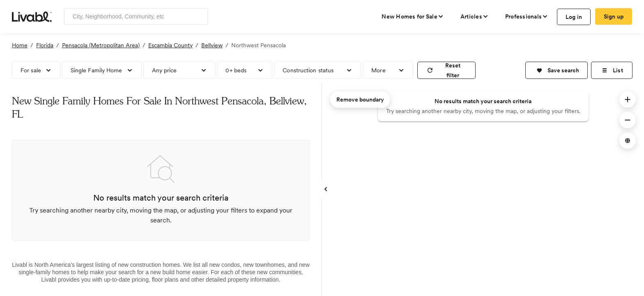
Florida (45, 45)
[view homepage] (32, 16)
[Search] (199, 16)
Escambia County (170, 45)
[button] (557, 70)
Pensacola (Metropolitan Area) (101, 45)
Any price (164, 70)
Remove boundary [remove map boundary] (360, 99)
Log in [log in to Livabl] (574, 17)
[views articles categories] (475, 16)
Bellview (212, 45)
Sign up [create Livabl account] (614, 16)
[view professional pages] (527, 16)
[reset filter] (446, 70)
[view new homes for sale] (413, 16)
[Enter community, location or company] (136, 16)
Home (20, 45)
